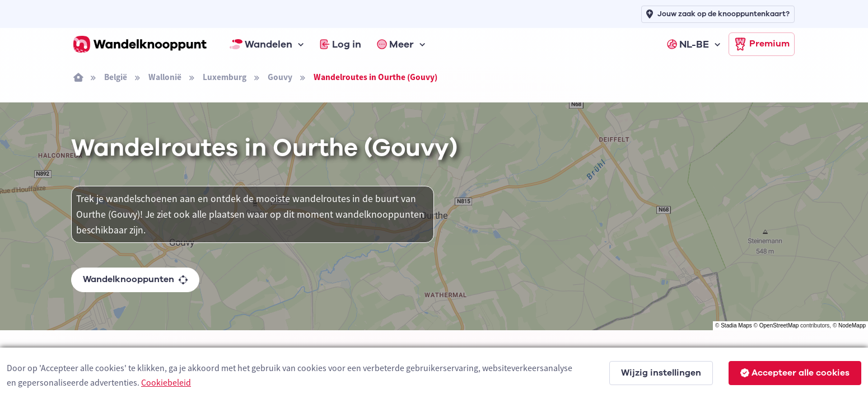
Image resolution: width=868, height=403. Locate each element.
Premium (762, 44)
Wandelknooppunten (135, 279)
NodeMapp (852, 325)
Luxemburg (225, 77)
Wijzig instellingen (661, 373)
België (116, 77)
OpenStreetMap (779, 325)
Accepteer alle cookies (795, 373)
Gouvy (280, 77)
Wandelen (261, 44)
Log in (340, 44)
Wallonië (165, 77)
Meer (395, 44)
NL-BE (688, 44)
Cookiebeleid (166, 382)
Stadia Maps (736, 325)
